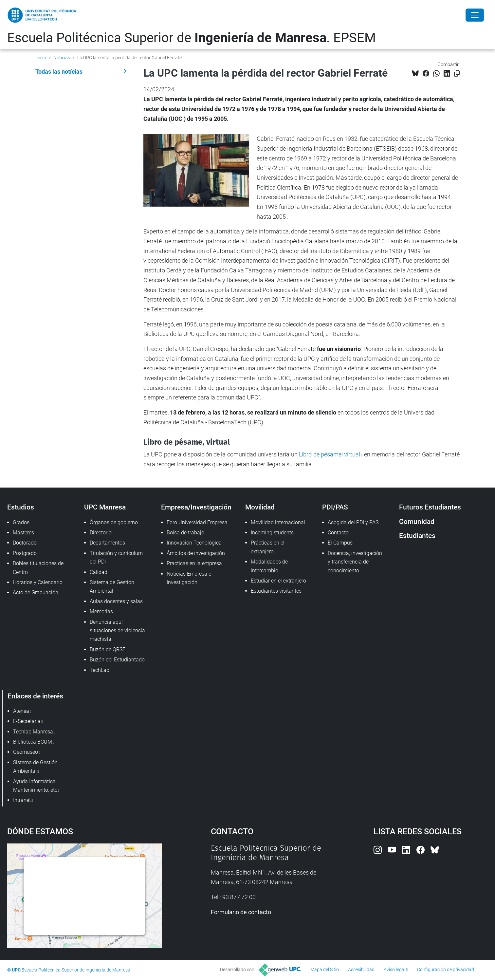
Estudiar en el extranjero (278, 581)
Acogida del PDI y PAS (353, 522)
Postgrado (25, 553)
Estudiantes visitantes (276, 591)
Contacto (338, 533)
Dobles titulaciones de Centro (38, 568)
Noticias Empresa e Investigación (189, 578)
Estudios (21, 507)
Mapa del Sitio (325, 970)
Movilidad (260, 507)
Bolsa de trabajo (185, 533)
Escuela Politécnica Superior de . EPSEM (192, 38)
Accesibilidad (361, 970)
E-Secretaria (27, 721)
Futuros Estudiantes (430, 507)
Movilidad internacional (278, 522)
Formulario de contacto (241, 912)
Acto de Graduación (36, 592)
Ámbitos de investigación (196, 553)
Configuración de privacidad (446, 970)
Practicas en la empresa (194, 563)
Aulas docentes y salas (116, 601)
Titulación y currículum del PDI (116, 557)
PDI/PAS (335, 507)
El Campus (340, 543)
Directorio (101, 533)
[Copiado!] (457, 74)
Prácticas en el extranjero (268, 547)
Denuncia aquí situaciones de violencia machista (117, 631)
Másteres (23, 533)
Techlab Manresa (33, 732)
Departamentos (107, 543)
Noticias (62, 58)
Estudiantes (417, 536)
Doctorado (25, 543)
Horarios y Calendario (38, 582)
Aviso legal (394, 970)
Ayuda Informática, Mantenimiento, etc (35, 786)
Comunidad (417, 521)
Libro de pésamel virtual (330, 454)
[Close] (475, 15)
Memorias (101, 611)
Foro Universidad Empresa (197, 522)
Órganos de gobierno (114, 522)
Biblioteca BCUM (33, 742)
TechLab (100, 670)
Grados (21, 522)
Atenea (21, 711)
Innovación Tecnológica (194, 543)
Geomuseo (26, 752)
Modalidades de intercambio (269, 566)
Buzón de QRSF (108, 649)
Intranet (22, 800)
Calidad (99, 572)
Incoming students (272, 533)
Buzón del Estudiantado (117, 660)
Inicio (41, 58)
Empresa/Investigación (196, 507)
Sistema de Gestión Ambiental (112, 587)
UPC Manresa (105, 507)
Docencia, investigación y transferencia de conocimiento (355, 562)
